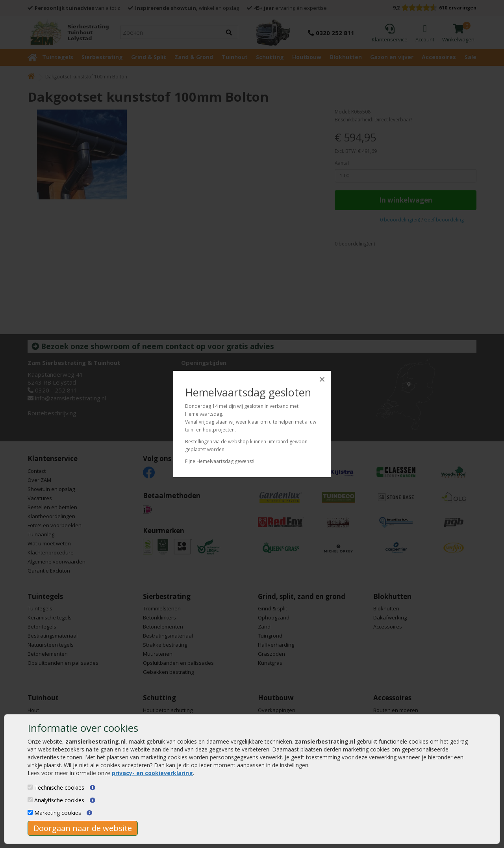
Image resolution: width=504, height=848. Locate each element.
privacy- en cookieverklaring (152, 773)
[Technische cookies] (30, 787)
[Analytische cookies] (30, 800)
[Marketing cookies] (30, 812)
